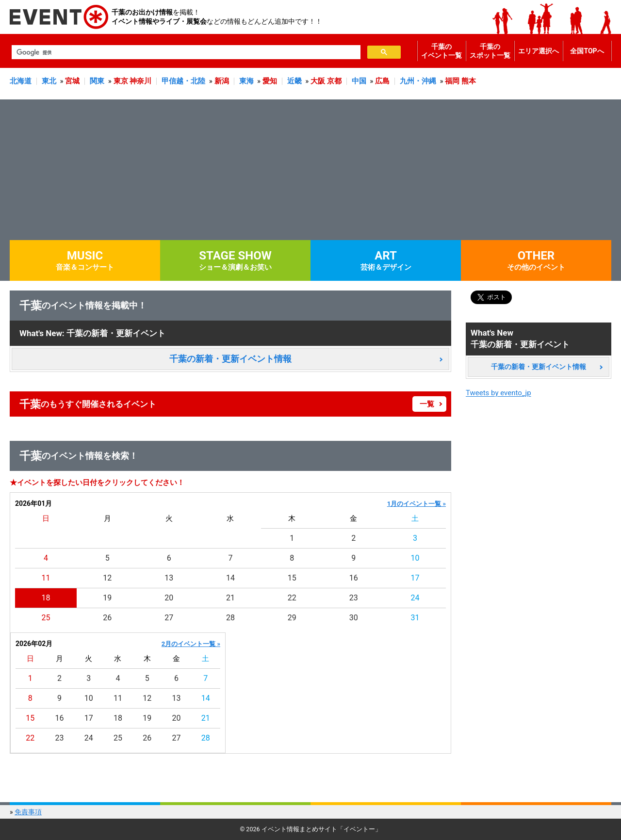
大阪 (318, 81)
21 (230, 598)
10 (415, 558)
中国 (359, 81)
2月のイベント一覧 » (191, 644)
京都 (334, 81)
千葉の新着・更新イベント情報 (230, 359)
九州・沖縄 (418, 81)
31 (415, 618)
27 (169, 618)
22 (292, 598)
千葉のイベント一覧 (441, 51)
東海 (246, 81)
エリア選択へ (539, 51)
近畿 (294, 81)
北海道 (21, 81)
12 (107, 578)
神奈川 (140, 81)
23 (354, 598)
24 (415, 598)
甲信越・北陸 (183, 81)
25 (46, 618)
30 (354, 618)
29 (292, 618)
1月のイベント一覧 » (417, 504)
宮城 (72, 81)
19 (107, 598)
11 (46, 578)
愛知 (270, 81)
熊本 (469, 81)
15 (292, 578)
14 (230, 578)
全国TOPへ (587, 51)
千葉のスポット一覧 (490, 51)
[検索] (185, 52)
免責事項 (28, 812)
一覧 (427, 404)
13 (169, 578)
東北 (49, 81)
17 (415, 578)
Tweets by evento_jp (498, 393)
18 (46, 598)
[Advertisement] (310, 167)
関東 (97, 81)
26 (107, 618)
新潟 (222, 81)
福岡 (452, 81)
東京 (121, 81)
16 (354, 578)
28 (230, 618)
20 (169, 598)
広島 (382, 81)
